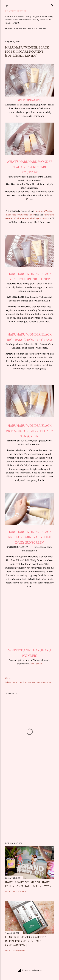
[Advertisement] (29, 805)
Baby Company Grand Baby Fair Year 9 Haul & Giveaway (28, 884)
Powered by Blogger (30, 970)
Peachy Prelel (16, 11)
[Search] (52, 5)
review (28, 682)
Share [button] (8, 678)
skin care (36, 682)
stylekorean (47, 682)
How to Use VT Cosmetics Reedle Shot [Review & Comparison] (26, 941)
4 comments (19, 951)
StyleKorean (36, 664)
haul (22, 682)
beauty (15, 682)
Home (9, 29)
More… (43, 29)
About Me (20, 29)
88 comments (20, 891)
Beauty (33, 29)
